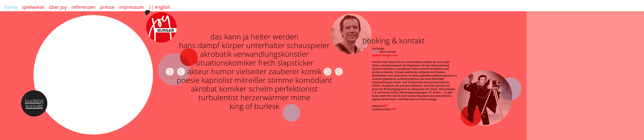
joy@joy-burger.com (385, 55)
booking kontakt (34, 103)
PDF (385, 106)
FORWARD (170, 72)
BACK (181, 72)
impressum (131, 7)
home (11, 7)
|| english (159, 7)
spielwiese (33, 7)
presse (107, 7)
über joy (58, 7)
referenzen (83, 7)
